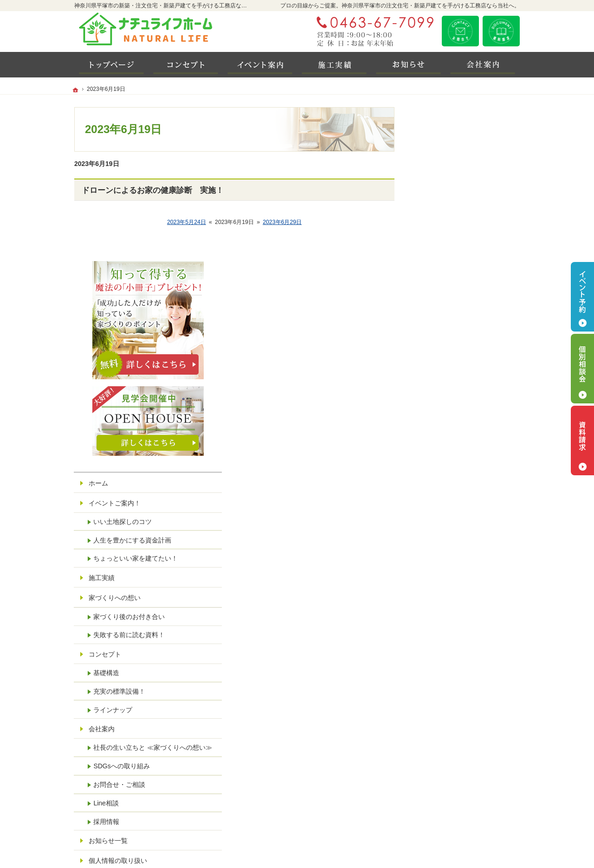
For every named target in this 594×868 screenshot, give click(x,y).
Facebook (464, 765)
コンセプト (439, 500)
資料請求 (501, 31)
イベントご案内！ (449, 349)
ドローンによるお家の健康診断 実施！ (153, 190)
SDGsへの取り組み (456, 620)
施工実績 (436, 424)
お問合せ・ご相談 (454, 639)
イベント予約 (582, 297)
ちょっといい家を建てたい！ (470, 405)
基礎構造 (441, 519)
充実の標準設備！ (454, 537)
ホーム (433, 329)
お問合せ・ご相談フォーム (464, 811)
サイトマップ (443, 735)
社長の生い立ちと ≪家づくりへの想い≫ (471, 598)
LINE (440, 765)
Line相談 (440, 657)
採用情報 (441, 676)
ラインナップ (447, 556)
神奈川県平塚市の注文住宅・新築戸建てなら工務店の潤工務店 (392, 848)
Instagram (487, 765)
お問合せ (460, 31)
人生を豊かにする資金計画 (467, 386)
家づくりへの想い (449, 444)
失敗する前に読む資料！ (464, 481)
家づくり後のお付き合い (464, 463)
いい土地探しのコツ (457, 368)
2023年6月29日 (282, 222)
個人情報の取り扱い (452, 715)
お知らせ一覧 (443, 695)
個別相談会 (582, 369)
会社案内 (436, 575)
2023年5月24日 (187, 222)
